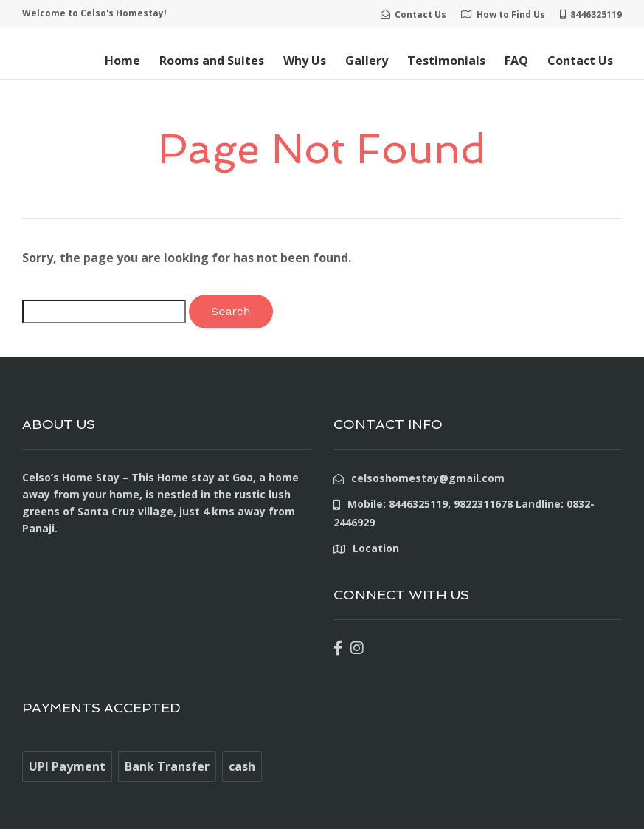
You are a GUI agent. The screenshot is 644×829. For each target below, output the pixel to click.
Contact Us (580, 61)
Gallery (367, 61)
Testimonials (446, 61)
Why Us (305, 61)
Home (122, 61)
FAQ (516, 61)
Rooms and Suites (212, 61)
